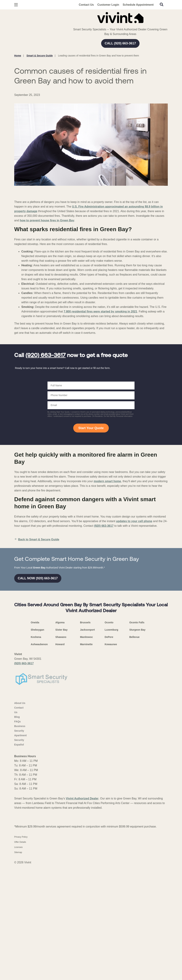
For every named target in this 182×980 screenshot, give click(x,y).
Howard (60, 759)
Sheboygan (37, 745)
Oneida (35, 738)
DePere (109, 752)
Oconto (109, 738)
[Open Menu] (16, 5)
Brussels (85, 738)
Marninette (86, 759)
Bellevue (134, 752)
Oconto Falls (137, 738)
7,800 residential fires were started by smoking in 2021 (100, 311)
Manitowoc (86, 752)
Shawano (61, 752)
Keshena (36, 752)
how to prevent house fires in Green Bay (47, 220)
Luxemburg (111, 745)
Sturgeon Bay (137, 745)
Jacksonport (87, 745)
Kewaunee (111, 759)
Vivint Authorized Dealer (82, 914)
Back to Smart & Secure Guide (37, 540)
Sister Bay (61, 745)
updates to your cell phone (134, 521)
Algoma (60, 738)
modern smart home (107, 481)
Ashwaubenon (39, 759)
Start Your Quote (91, 428)
